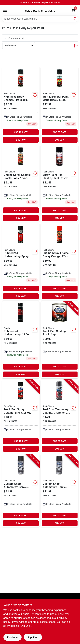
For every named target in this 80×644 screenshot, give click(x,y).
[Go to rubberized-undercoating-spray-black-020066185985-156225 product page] (21, 262)
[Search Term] (40, 19)
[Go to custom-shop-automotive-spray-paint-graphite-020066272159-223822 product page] (21, 491)
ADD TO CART (21, 132)
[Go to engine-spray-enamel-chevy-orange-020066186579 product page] (60, 262)
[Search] (75, 18)
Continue (12, 637)
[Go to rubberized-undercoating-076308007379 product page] (21, 340)
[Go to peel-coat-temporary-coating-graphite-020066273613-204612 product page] (60, 416)
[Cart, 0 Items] (73, 10)
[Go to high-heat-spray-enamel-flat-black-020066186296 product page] (21, 105)
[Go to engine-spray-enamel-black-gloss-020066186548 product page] (21, 184)
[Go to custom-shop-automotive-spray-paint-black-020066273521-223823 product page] (60, 491)
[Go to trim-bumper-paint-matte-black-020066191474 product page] (60, 105)
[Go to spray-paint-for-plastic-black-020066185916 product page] (60, 184)
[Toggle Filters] (76, 46)
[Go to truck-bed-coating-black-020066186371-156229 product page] (60, 340)
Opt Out (33, 637)
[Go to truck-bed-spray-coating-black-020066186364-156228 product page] (21, 416)
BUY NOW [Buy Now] (21, 140)
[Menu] (5, 10)
